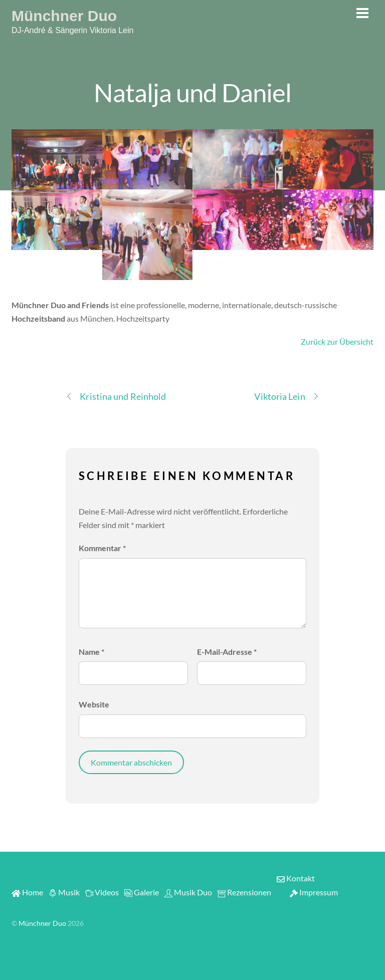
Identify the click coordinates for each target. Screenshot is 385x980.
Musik (64, 892)
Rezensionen (244, 892)
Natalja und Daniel (192, 92)
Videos (102, 892)
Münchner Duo (42, 923)
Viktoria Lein (286, 397)
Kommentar (102, 548)
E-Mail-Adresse (227, 652)
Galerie (142, 892)
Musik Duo (188, 892)
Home (27, 892)
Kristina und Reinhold (116, 397)
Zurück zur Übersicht (337, 341)
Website (94, 704)
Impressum (314, 892)
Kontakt (296, 878)
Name (91, 652)
